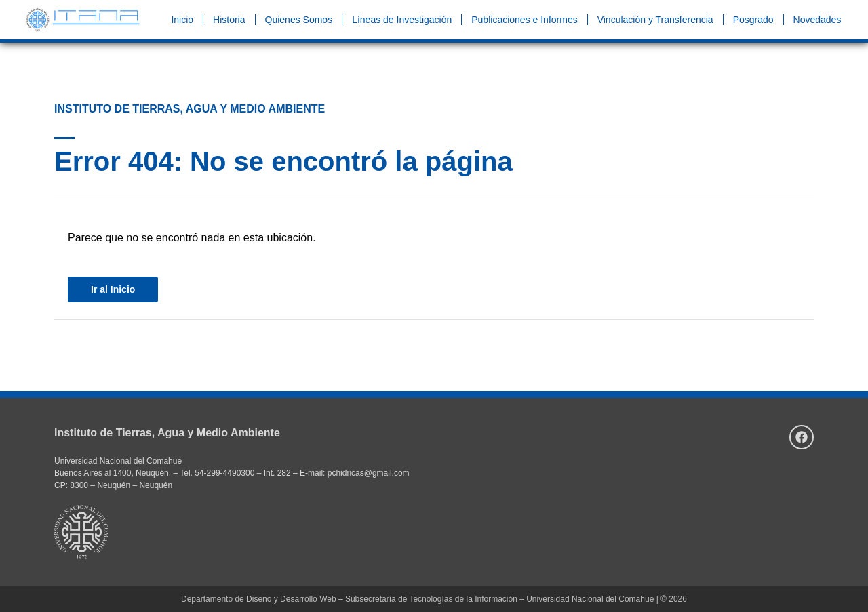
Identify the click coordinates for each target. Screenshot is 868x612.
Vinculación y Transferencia (655, 20)
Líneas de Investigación (402, 20)
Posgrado (753, 20)
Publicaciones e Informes (524, 20)
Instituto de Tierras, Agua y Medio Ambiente (167, 433)
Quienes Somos (299, 20)
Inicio (182, 20)
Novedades (817, 20)
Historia (229, 20)
